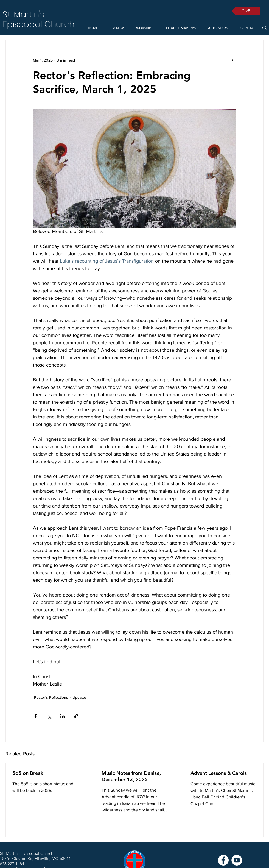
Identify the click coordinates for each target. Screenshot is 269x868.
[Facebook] (223, 860)
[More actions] (233, 60)
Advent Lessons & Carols (219, 773)
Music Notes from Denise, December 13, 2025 (131, 776)
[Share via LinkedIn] (62, 716)
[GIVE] (246, 11)
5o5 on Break (28, 773)
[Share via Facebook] (36, 716)
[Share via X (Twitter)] (49, 716)
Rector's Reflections (51, 697)
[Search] (264, 28)
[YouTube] (237, 860)
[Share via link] (76, 716)
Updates (80, 697)
